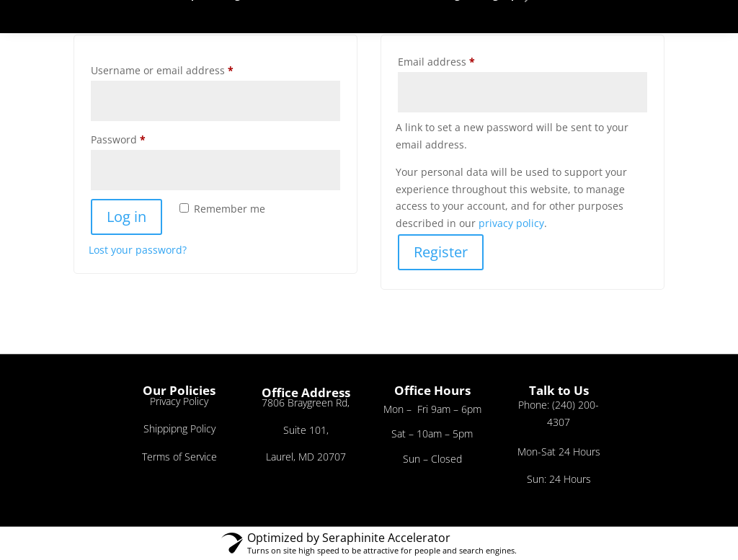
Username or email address (184, 69)
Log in (126, 217)
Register (441, 252)
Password (140, 138)
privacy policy (511, 223)
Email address (458, 60)
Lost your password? (138, 250)
